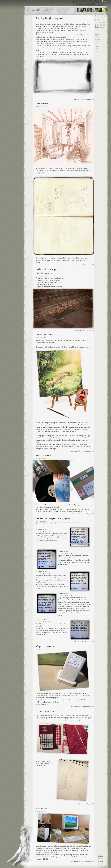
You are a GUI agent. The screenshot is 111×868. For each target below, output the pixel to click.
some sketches (42, 104)
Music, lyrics (98, 38)
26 (97, 27)
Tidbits (96, 47)
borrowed (39, 425)
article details (78, 99)
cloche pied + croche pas (47, 269)
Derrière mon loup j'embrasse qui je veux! (54, 518)
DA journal (97, 40)
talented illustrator (72, 423)
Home (28, 10)
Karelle (84, 438)
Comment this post (87, 451)
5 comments (88, 99)
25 (96, 27)
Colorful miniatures (44, 335)
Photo (96, 48)
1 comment (89, 265)
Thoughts (97, 43)
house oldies (44, 505)
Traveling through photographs (49, 18)
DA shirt (50, 509)
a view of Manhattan (45, 456)
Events (97, 41)
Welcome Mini (42, 808)
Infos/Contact (45, 10)
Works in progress (99, 45)
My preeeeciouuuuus (45, 646)
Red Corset (81, 425)
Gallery (33, 10)
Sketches (97, 34)
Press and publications (100, 50)
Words (96, 36)
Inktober (97, 52)
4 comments (88, 642)
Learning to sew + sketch (47, 711)
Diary (38, 10)
